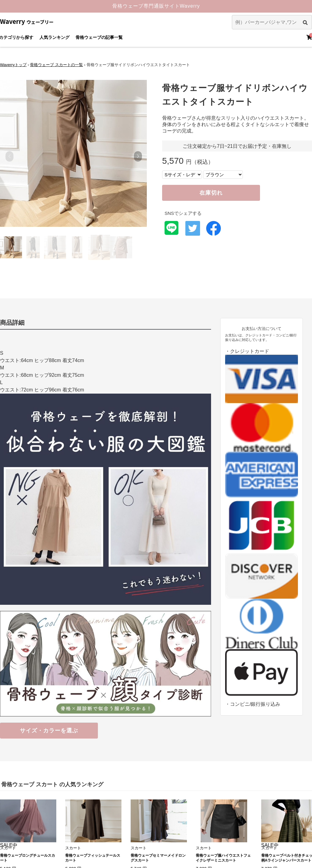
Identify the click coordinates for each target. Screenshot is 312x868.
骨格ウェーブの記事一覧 (99, 37)
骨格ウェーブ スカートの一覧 (56, 65)
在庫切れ (211, 193)
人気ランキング (54, 37)
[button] (138, 156)
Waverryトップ (13, 65)
